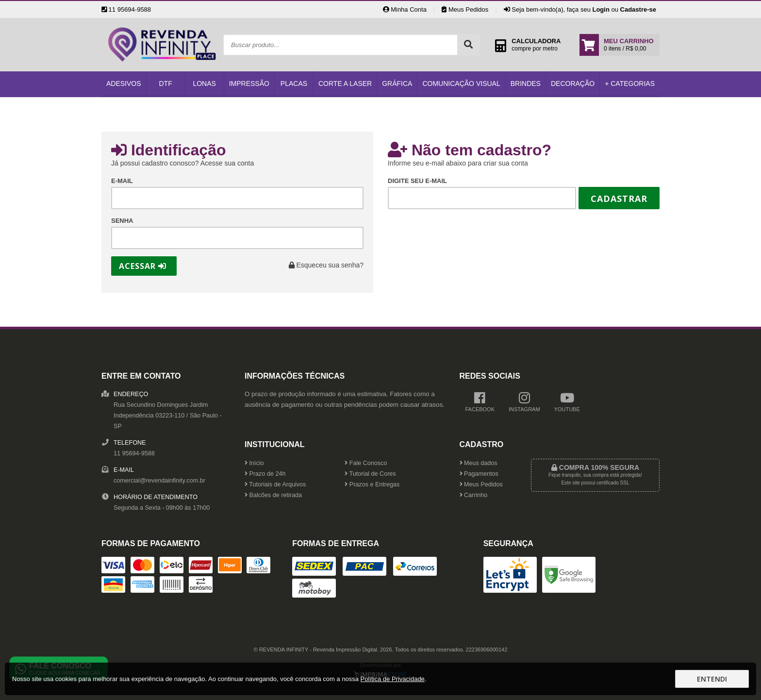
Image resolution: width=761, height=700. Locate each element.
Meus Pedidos (465, 9)
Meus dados (479, 463)
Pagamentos (479, 474)
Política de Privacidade (393, 679)
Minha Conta (405, 9)
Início (254, 463)
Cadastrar (619, 199)
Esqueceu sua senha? (326, 265)
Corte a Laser (345, 83)
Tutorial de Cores (370, 474)
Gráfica (397, 83)
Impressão (249, 83)
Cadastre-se (638, 9)
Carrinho (474, 495)
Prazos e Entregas (372, 484)
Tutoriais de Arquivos (275, 484)
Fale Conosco (366, 463)
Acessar (143, 266)
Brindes (526, 83)
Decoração (573, 83)
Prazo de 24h (265, 474)
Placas (294, 83)
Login (601, 9)
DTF (166, 83)
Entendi (712, 679)
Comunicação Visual (461, 83)
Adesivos (124, 83)
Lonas (204, 83)
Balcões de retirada (273, 495)
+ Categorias (630, 83)
